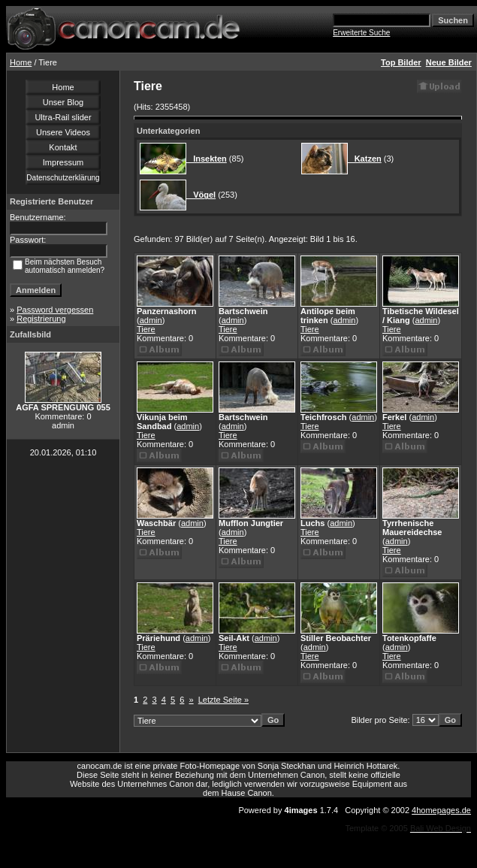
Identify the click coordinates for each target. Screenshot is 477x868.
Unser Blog (63, 102)
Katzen (365, 159)
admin (151, 320)
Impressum (63, 162)
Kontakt (63, 147)
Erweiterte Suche (361, 33)
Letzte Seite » (223, 700)
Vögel (201, 195)
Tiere (146, 329)
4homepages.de (441, 810)
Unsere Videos (63, 132)
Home (21, 62)
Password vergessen (55, 310)
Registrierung (41, 319)
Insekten (207, 159)
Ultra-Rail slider (63, 117)
